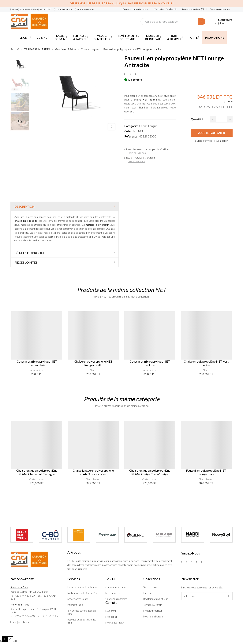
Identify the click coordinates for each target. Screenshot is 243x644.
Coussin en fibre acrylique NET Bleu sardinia (37, 363)
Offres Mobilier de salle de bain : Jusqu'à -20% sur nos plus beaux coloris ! (122, 3)
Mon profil (111, 611)
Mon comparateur (115, 623)
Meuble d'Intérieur (153, 611)
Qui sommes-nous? (116, 587)
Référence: (131, 136)
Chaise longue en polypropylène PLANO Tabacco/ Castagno (37, 472)
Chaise (93, 370)
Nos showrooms (136, 161)
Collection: (131, 131)
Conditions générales (116, 599)
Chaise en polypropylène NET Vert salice (206, 363)
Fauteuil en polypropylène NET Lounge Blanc (206, 472)
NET (141, 131)
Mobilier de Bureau (153, 617)
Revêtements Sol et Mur (156, 599)
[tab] (65, 206)
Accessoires (37, 370)
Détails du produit (30, 253)
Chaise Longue (148, 126)
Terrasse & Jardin (153, 605)
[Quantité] (221, 119)
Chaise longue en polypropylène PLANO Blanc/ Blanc (93, 472)
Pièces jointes (26, 262)
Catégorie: (131, 126)
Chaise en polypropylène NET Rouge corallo (93, 363)
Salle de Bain (150, 587)
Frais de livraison (137, 153)
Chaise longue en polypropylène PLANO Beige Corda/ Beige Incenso (150, 472)
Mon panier (111, 617)
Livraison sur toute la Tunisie (82, 587)
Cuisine (147, 593)
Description (24, 206)
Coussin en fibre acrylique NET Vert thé (150, 363)
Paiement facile (75, 605)
